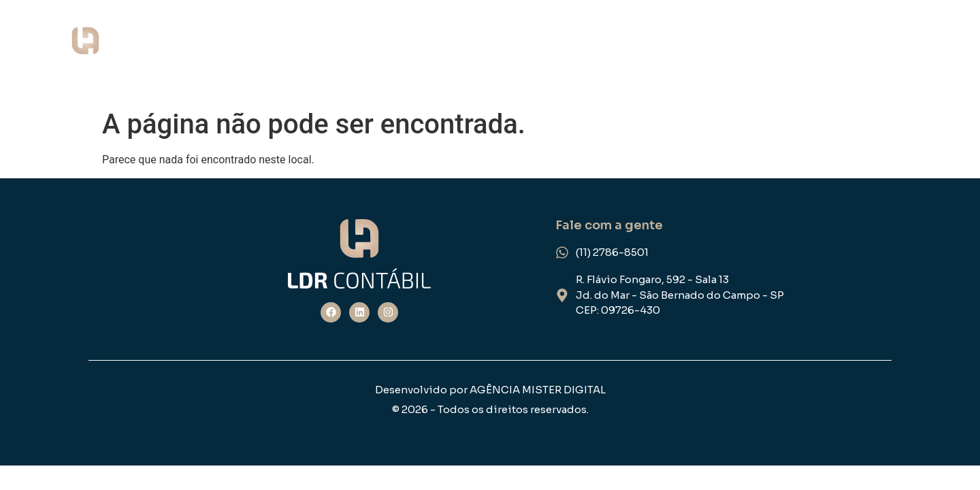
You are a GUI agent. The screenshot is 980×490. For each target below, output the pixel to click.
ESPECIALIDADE (807, 52)
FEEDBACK (919, 52)
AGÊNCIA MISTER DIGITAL (538, 390)
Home (435, 52)
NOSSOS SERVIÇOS (665, 52)
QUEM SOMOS (529, 52)
